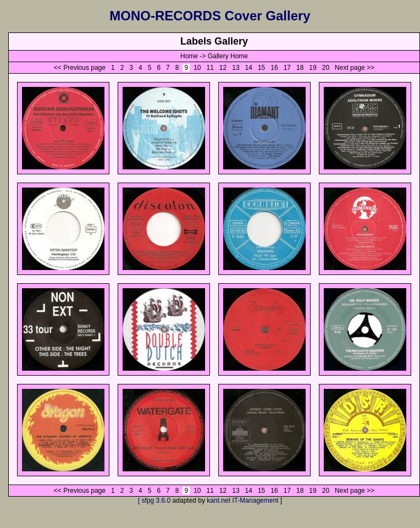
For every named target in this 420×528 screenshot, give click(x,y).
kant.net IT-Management (242, 501)
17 (287, 68)
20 (325, 68)
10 (197, 68)
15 (262, 68)
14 (248, 68)
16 (274, 68)
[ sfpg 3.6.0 (154, 501)
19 (313, 68)
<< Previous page (80, 68)
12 (223, 68)
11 (210, 68)
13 (236, 68)
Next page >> (355, 68)
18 (300, 68)
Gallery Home (228, 56)
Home (189, 56)
